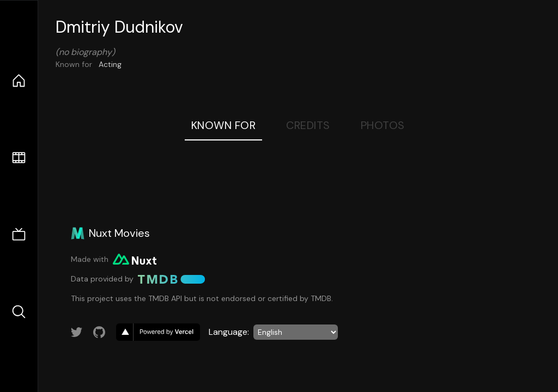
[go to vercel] (158, 332)
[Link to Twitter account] (77, 332)
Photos (383, 125)
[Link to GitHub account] (99, 332)
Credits (308, 125)
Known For (224, 125)
